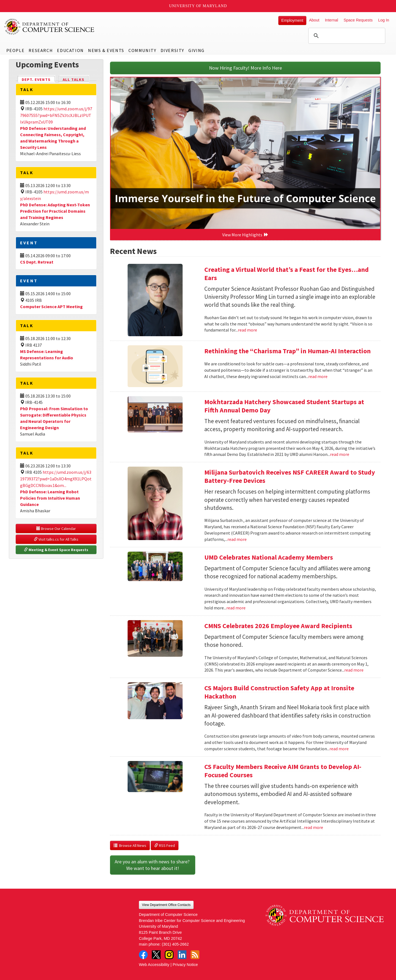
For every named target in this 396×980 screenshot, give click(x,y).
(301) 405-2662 (175, 944)
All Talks (74, 80)
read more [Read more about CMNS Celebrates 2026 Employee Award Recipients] (354, 670)
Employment (292, 20)
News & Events (106, 50)
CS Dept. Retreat (37, 262)
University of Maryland (198, 6)
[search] (346, 36)
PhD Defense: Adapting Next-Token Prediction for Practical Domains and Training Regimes (55, 211)
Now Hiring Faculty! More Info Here (245, 68)
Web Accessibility (154, 965)
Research (41, 50)
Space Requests (358, 20)
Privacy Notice (185, 965)
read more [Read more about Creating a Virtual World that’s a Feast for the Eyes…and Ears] (248, 330)
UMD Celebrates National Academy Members (269, 557)
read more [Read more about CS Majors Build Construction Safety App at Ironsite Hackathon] (339, 749)
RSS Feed (165, 845)
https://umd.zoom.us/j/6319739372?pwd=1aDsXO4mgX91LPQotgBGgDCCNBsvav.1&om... (56, 479)
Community (142, 50)
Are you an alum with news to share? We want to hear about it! (153, 865)
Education (70, 50)
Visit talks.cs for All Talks (56, 539)
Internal (331, 20)
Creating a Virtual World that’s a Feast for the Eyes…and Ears (287, 274)
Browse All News (130, 845)
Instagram (169, 955)
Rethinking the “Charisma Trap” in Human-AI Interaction (288, 351)
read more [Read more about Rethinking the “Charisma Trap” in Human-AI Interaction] (318, 376)
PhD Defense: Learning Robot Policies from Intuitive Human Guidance (50, 498)
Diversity (172, 50)
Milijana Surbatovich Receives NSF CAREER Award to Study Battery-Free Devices (290, 476)
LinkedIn (182, 955)
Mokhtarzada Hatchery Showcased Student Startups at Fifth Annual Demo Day (284, 406)
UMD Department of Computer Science (50, 27)
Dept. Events (38, 79)
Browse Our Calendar (56, 529)
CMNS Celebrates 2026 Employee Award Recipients (278, 626)
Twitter (156, 955)
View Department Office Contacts (166, 905)
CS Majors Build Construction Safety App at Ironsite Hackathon (279, 692)
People (16, 50)
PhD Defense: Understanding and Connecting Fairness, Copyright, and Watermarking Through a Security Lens (53, 138)
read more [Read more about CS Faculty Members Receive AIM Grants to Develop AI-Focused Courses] (313, 827)
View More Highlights (245, 235)
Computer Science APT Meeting (51, 306)
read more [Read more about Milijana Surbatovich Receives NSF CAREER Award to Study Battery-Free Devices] (237, 539)
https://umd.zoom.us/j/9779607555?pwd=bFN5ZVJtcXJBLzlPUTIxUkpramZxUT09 (56, 115)
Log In (384, 20)
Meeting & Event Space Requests (56, 550)
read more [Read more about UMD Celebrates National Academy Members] (236, 608)
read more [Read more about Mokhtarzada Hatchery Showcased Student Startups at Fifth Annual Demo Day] (340, 454)
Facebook (143, 955)
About (314, 20)
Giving (196, 50)
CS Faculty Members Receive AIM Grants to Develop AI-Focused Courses (283, 771)
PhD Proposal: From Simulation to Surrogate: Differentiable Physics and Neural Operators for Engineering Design (54, 418)
